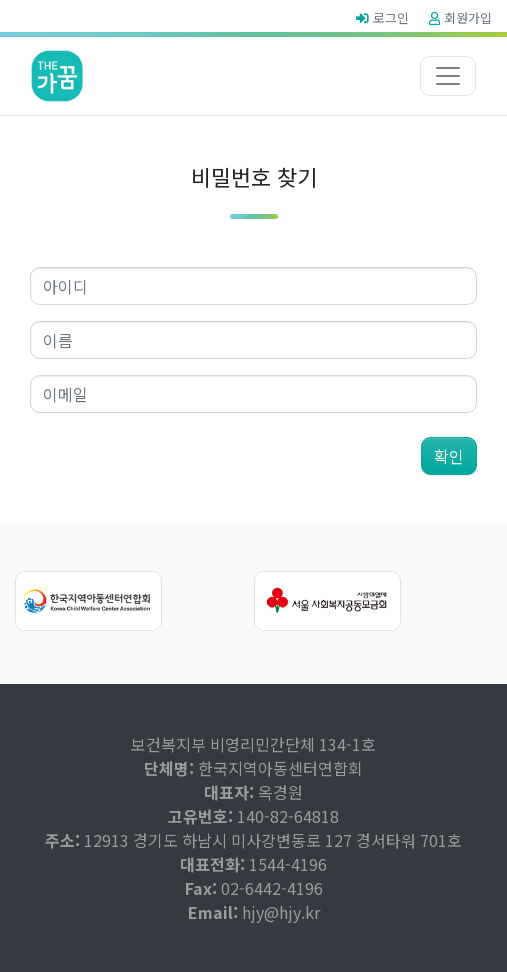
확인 (449, 456)
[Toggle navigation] (448, 76)
